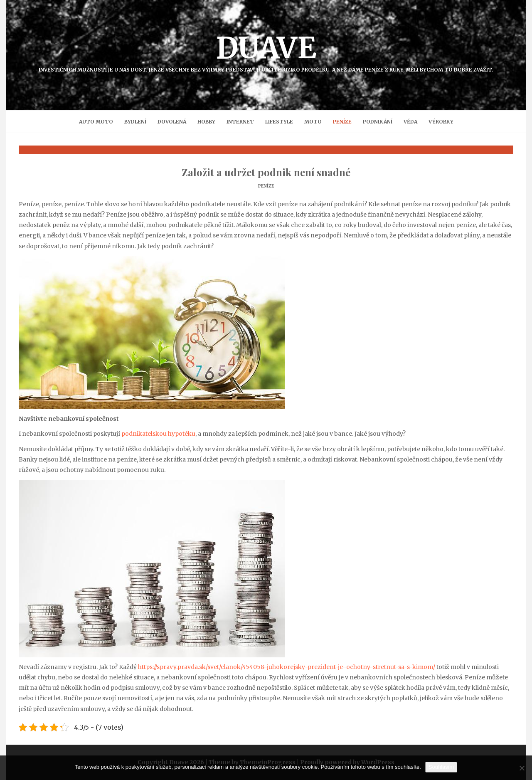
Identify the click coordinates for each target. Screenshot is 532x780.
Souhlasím (441, 767)
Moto (313, 122)
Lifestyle (279, 122)
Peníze (342, 122)
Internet (240, 122)
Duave (266, 51)
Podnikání (378, 122)
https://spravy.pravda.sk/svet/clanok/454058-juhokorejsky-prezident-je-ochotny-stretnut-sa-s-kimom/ (287, 667)
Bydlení (135, 122)
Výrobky (441, 122)
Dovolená (172, 122)
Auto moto (96, 122)
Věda (410, 122)
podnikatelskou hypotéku (158, 434)
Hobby (206, 122)
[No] (522, 768)
